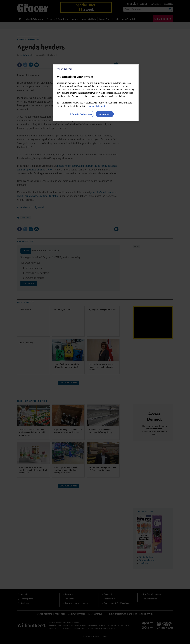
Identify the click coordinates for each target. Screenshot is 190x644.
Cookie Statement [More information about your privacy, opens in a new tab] (96, 106)
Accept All (105, 114)
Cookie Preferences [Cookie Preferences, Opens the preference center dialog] (82, 114)
